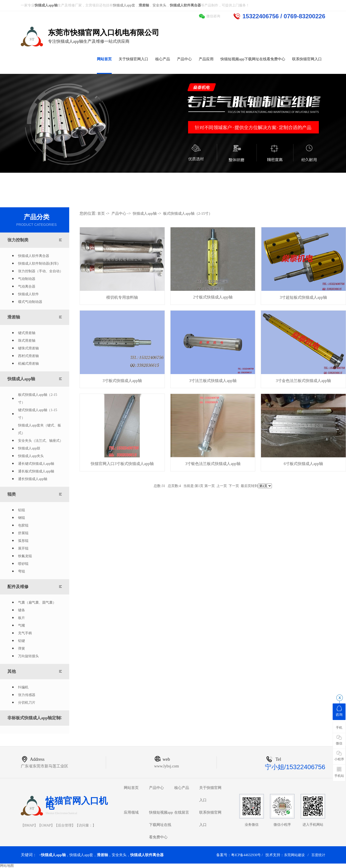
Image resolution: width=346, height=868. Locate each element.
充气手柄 (25, 633)
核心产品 (182, 788)
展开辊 (23, 548)
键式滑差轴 (27, 333)
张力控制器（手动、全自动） (41, 271)
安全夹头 (159, 5)
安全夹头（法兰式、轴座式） (41, 441)
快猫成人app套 (124, 5)
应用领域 (131, 812)
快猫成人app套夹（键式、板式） (40, 429)
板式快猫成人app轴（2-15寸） (38, 399)
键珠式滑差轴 (28, 348)
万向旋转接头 (28, 656)
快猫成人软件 (28, 294)
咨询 (339, 711)
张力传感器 (27, 695)
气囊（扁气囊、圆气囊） (37, 603)
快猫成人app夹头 (31, 456)
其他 (12, 671)
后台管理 (65, 825)
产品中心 (119, 213)
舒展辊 (23, 533)
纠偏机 (23, 687)
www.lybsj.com (167, 766)
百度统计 (318, 855)
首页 (101, 213)
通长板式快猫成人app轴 (36, 471)
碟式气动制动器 (30, 302)
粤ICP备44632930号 (246, 855)
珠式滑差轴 (27, 341)
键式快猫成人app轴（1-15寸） (38, 414)
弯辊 (22, 571)
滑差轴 (14, 317)
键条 (22, 610)
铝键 (22, 641)
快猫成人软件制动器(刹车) (38, 264)
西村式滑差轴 (28, 356)
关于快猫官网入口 (210, 794)
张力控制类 (18, 240)
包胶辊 (23, 525)
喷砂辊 (23, 564)
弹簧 (22, 648)
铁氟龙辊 (25, 556)
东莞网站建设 (294, 855)
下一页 (234, 486)
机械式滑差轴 (28, 364)
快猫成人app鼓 (29, 448)
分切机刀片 (27, 703)
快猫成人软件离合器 (34, 256)
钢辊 (22, 518)
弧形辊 (23, 541)
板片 (22, 618)
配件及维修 (18, 587)
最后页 (246, 486)
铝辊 (22, 510)
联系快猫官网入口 (210, 819)
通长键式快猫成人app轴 (36, 464)
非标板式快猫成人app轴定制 (34, 718)
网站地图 (7, 866)
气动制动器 (27, 279)
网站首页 (131, 788)
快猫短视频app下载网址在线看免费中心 (161, 825)
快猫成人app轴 (21, 379)
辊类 (12, 494)
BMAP (29, 825)
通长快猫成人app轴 (33, 479)
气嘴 (22, 625)
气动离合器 (27, 286)
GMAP (46, 825)
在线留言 (182, 812)
